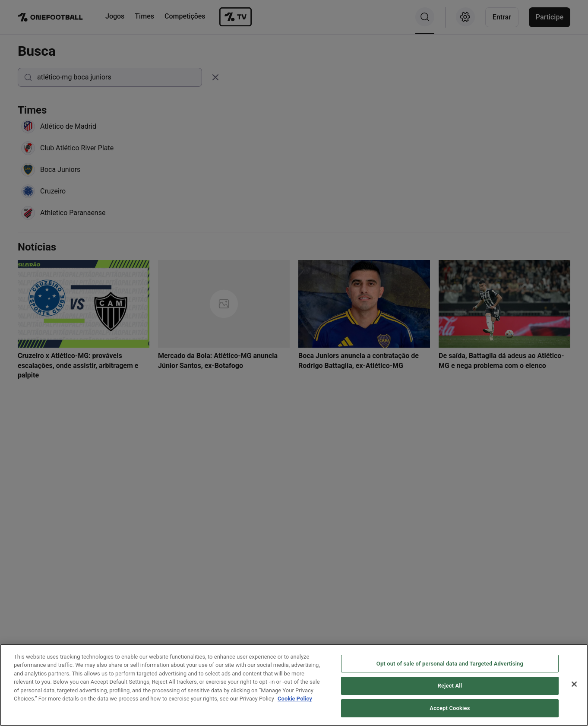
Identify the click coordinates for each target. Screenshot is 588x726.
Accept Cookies (450, 713)
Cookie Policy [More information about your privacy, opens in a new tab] (295, 703)
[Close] (574, 688)
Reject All (450, 690)
